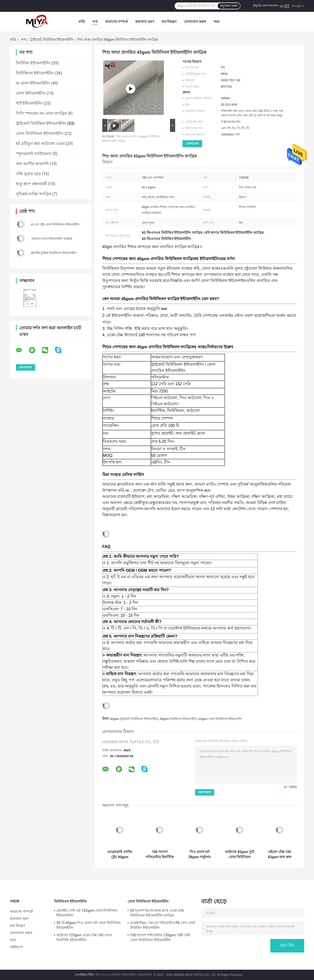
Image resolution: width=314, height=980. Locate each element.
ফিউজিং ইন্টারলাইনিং (33, 63)
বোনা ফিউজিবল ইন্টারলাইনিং (40, 133)
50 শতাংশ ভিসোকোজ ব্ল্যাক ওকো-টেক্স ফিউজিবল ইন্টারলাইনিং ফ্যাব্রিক (157, 913)
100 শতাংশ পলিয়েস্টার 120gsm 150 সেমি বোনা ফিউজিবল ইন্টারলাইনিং (160, 938)
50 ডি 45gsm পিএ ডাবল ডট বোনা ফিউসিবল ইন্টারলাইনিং (88, 925)
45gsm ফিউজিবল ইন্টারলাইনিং (178, 719)
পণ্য (95, 22)
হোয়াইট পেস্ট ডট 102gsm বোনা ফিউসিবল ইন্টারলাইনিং (87, 913)
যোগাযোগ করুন (195, 22)
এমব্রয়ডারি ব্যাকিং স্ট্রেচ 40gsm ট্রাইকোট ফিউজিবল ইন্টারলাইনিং (119, 854)
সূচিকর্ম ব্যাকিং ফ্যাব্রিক (34, 194)
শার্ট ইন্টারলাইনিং (29, 103)
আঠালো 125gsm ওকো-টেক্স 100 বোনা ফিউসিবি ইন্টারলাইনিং (84, 938)
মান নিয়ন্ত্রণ (169, 22)
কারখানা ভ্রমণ (144, 22)
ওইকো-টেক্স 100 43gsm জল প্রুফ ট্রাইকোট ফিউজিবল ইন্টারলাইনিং (279, 854)
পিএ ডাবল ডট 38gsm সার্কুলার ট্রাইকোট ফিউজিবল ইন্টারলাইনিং (199, 854)
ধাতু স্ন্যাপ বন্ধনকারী (32, 184)
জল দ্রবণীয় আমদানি (32, 164)
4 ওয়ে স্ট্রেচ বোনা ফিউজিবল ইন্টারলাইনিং (55, 224)
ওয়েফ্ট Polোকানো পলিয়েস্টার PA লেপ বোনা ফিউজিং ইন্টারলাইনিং (163, 925)
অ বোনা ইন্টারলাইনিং (33, 83)
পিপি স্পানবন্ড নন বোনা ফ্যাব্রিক (41, 113)
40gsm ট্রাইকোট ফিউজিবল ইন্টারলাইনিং (134, 719)
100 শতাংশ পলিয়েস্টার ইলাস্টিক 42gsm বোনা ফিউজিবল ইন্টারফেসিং (159, 854)
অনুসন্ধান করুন (229, 6)
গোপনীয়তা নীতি (84, 975)
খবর (216, 22)
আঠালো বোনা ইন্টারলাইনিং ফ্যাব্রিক (52, 239)
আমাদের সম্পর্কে (116, 22)
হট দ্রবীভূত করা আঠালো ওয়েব (40, 144)
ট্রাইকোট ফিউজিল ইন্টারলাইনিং (52, 40)
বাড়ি (82, 22)
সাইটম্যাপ (17, 947)
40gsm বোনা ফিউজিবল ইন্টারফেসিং (220, 719)
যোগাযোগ (192, 144)
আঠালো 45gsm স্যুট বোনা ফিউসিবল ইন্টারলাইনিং (239, 854)
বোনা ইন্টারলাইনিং (31, 93)
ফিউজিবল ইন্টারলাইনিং (35, 73)
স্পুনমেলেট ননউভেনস (34, 154)
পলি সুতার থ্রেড (28, 174)
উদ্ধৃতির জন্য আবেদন (266, 6)
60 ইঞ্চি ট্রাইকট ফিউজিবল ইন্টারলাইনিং (54, 253)
